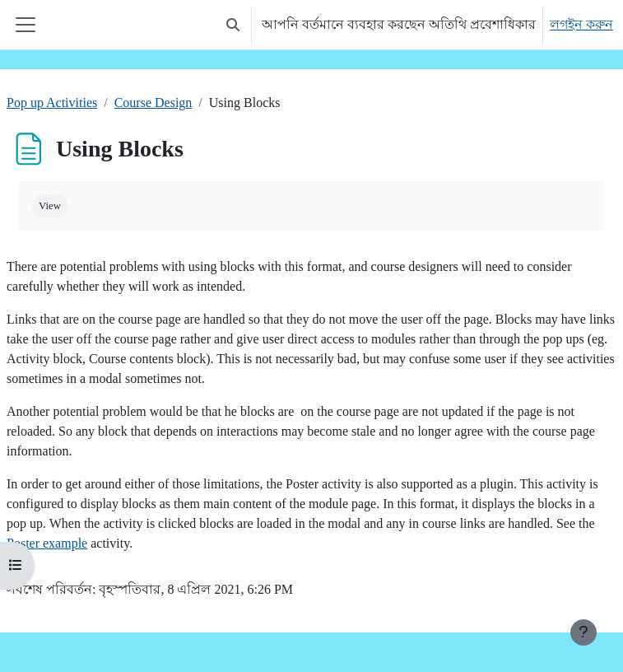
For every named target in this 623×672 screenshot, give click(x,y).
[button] (233, 25)
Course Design (153, 103)
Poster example (47, 543)
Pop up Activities (52, 103)
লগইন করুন (581, 24)
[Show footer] (583, 632)
